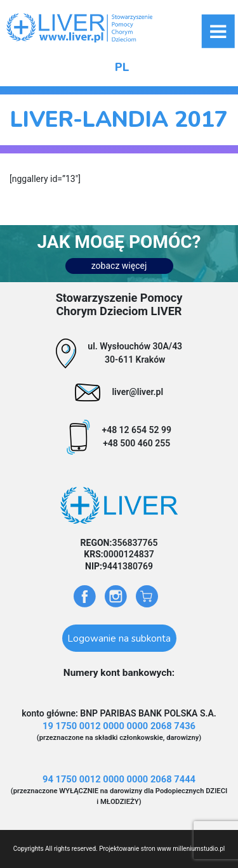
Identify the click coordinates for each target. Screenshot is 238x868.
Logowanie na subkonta (119, 638)
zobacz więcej (119, 266)
